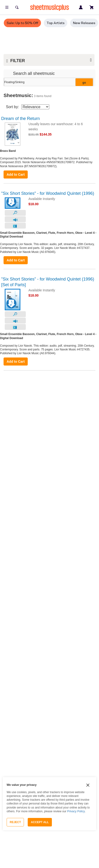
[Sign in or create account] (81, 7)
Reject (15, 822)
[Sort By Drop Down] (35, 107)
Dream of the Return (20, 119)
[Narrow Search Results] (48, 82)
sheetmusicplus (49, 7)
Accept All (40, 822)
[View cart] (92, 7)
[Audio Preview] (15, 219)
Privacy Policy (76, 811)
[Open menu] (7, 7)
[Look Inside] (15, 213)
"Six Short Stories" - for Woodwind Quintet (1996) (48, 193)
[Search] (17, 7)
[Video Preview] (15, 226)
